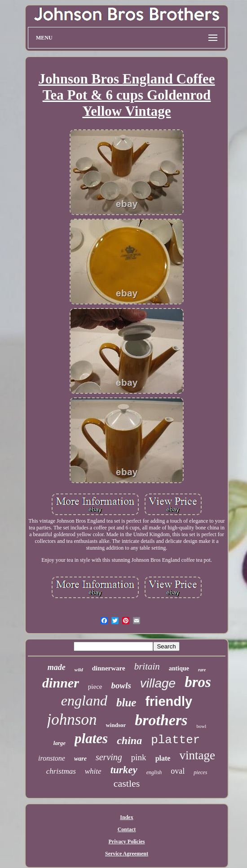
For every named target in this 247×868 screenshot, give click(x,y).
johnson (72, 720)
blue (126, 703)
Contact (127, 829)
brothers (161, 720)
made (57, 667)
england (84, 701)
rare (202, 670)
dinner (61, 683)
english (154, 772)
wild (79, 670)
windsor (116, 725)
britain (147, 666)
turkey (124, 770)
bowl (201, 726)
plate (163, 758)
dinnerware (109, 668)
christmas (61, 771)
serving (109, 757)
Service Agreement (127, 854)
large (60, 743)
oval (178, 771)
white (93, 771)
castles (127, 783)
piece (95, 687)
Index (126, 817)
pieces (200, 772)
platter (175, 740)
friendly (169, 701)
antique (179, 668)
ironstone (52, 758)
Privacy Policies (127, 842)
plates (91, 738)
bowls (121, 685)
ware (80, 759)
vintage (197, 755)
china (129, 740)
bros (198, 682)
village (158, 683)
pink (139, 757)
